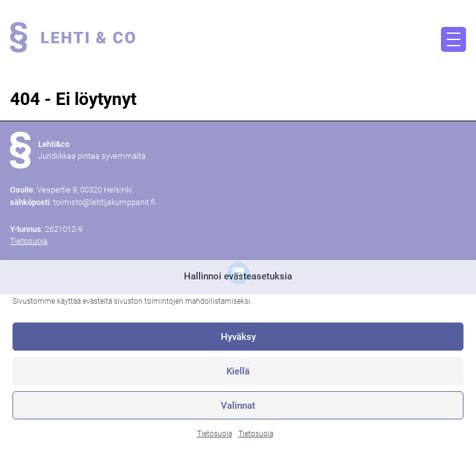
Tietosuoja (215, 434)
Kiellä (238, 371)
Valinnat (238, 406)
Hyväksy (238, 337)
